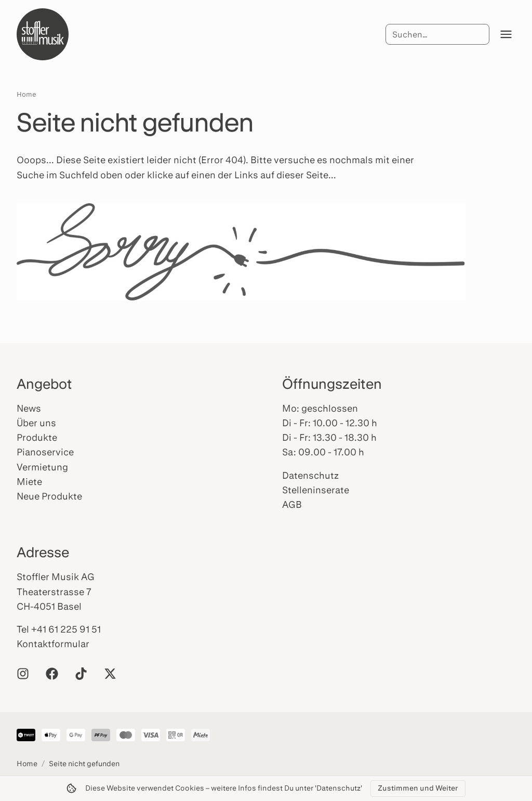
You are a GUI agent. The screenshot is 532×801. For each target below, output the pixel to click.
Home (26, 94)
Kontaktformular (53, 644)
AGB (292, 504)
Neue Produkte (49, 496)
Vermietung (42, 467)
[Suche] (437, 34)
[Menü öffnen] (506, 34)
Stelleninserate (316, 490)
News (29, 408)
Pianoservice (45, 452)
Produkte (37, 437)
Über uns (36, 423)
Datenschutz (310, 475)
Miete (29, 481)
